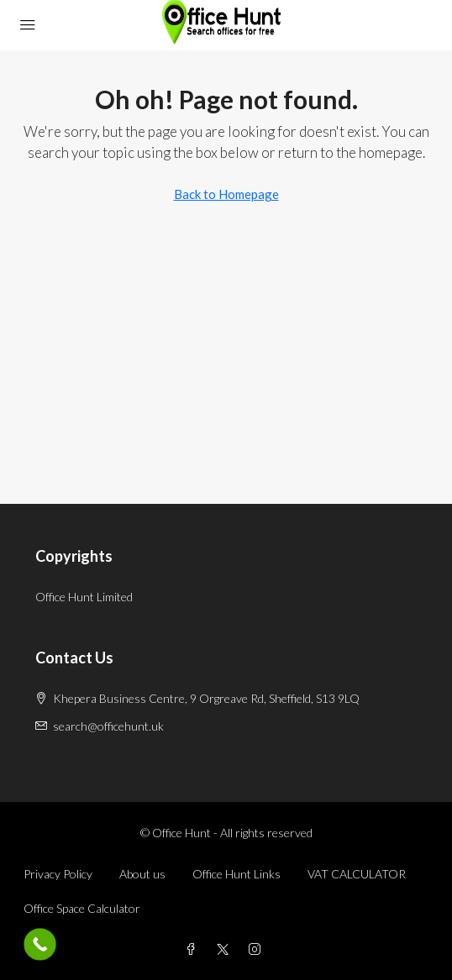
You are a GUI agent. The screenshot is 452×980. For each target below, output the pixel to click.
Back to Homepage (226, 194)
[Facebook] (194, 949)
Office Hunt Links (237, 874)
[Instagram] (258, 949)
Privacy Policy (58, 874)
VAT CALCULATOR (357, 874)
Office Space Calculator (82, 908)
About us (142, 874)
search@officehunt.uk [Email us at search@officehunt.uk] (108, 726)
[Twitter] (226, 949)
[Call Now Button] (40, 944)
